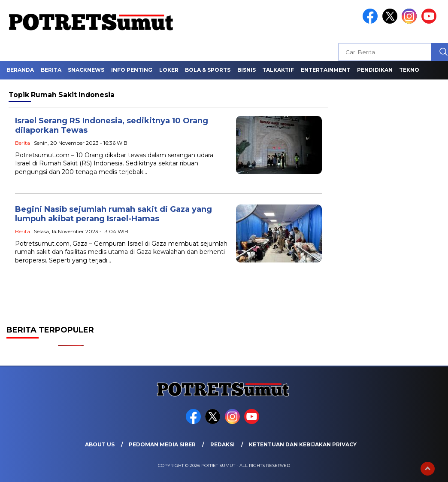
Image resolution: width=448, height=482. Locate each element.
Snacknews (86, 70)
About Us (100, 444)
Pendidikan (375, 70)
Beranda (20, 70)
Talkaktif (278, 70)
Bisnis (247, 70)
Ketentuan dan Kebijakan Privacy (303, 444)
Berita (51, 70)
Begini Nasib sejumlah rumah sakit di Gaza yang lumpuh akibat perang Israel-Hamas (114, 214)
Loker (169, 70)
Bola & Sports (208, 70)
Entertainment (325, 70)
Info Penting (132, 70)
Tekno (409, 70)
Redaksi (222, 444)
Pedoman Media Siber (162, 444)
